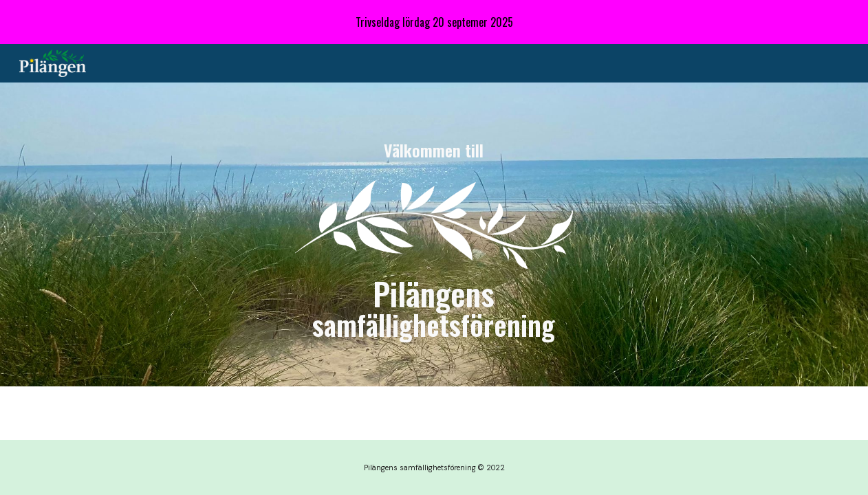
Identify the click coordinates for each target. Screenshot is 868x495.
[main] (434, 151)
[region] (434, 22)
